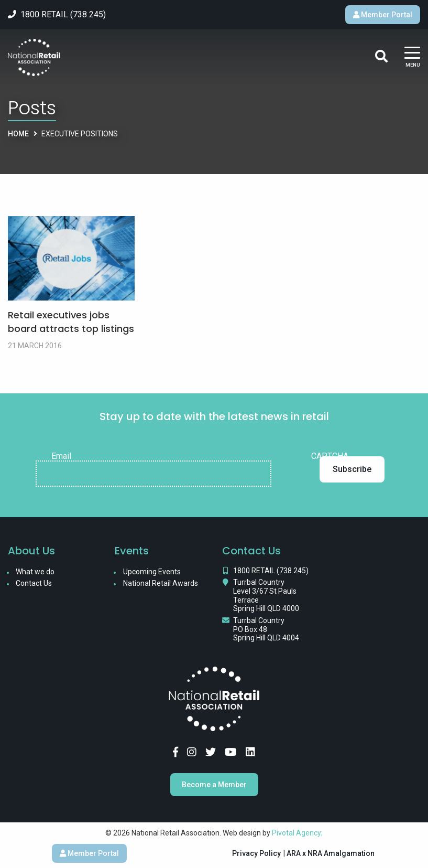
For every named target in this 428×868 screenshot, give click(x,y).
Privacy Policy (256, 853)
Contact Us (34, 583)
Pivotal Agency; (297, 833)
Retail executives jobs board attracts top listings (71, 322)
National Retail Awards (161, 583)
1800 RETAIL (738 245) (271, 571)
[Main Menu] (412, 57)
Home (18, 134)
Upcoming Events (152, 572)
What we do (35, 572)
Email (61, 456)
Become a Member (214, 785)
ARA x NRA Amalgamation (331, 853)
